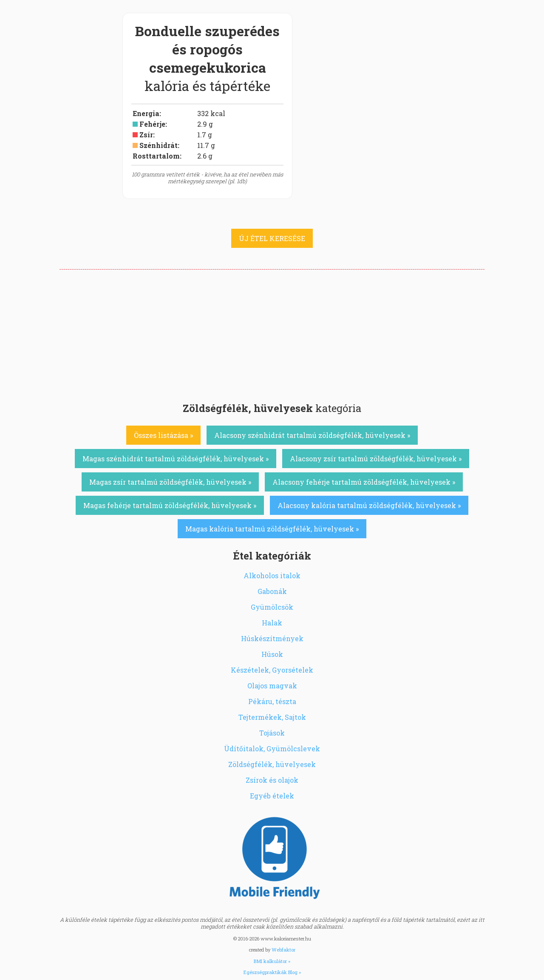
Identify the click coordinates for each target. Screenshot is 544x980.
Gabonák (272, 591)
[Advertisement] (272, 333)
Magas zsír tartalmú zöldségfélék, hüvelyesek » (170, 482)
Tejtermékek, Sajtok (272, 717)
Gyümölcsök (272, 607)
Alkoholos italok (272, 575)
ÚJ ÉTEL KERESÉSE (272, 238)
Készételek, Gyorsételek (272, 670)
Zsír (146, 135)
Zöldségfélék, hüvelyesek (272, 764)
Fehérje (152, 124)
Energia (146, 113)
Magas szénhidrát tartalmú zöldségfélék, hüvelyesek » (176, 459)
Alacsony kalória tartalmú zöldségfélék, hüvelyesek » (369, 505)
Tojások (272, 733)
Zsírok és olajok (272, 780)
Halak (272, 623)
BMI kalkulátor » (272, 961)
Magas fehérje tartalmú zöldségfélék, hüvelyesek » (170, 505)
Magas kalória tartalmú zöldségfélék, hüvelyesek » (272, 529)
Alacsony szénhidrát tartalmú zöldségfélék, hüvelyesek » (312, 435)
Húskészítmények (272, 638)
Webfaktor (283, 950)
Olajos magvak (272, 686)
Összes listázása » (163, 435)
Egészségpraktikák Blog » (272, 972)
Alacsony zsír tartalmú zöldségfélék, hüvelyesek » (376, 459)
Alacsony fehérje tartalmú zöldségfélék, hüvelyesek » (364, 482)
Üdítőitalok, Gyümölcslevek (272, 748)
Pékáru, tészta (272, 701)
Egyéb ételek (272, 796)
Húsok (272, 654)
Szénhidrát (159, 145)
